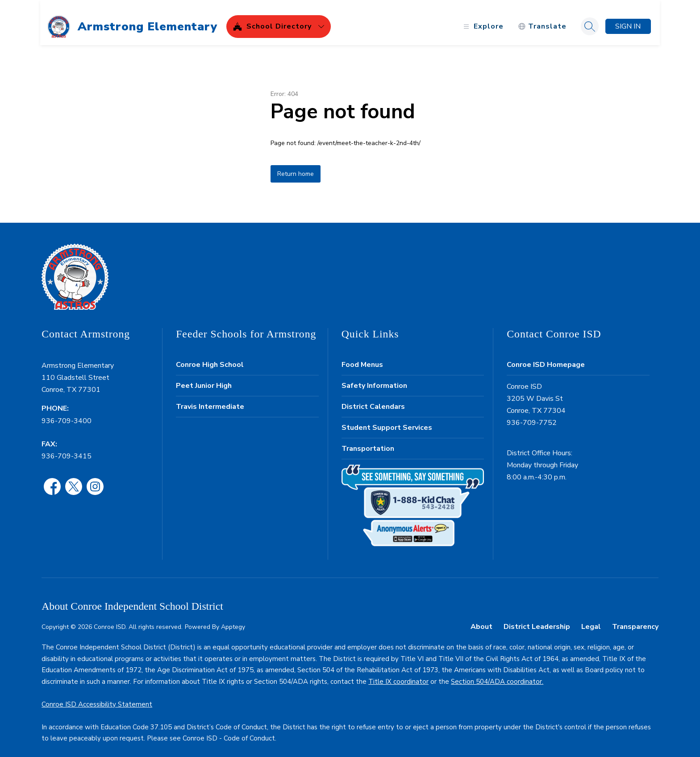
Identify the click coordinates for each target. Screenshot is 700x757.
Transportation (368, 441)
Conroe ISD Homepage (546, 357)
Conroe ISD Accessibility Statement (97, 697)
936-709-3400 (67, 413)
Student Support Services (387, 420)
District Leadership (537, 619)
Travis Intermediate (210, 399)
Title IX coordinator (398, 674)
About (481, 619)
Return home (296, 166)
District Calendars (373, 399)
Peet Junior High (204, 378)
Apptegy (233, 619)
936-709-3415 (67, 449)
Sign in (627, 19)
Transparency (635, 619)
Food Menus (362, 357)
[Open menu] (481, 19)
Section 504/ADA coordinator (496, 674)
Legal (591, 619)
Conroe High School (210, 357)
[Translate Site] (541, 19)
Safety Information (374, 378)
